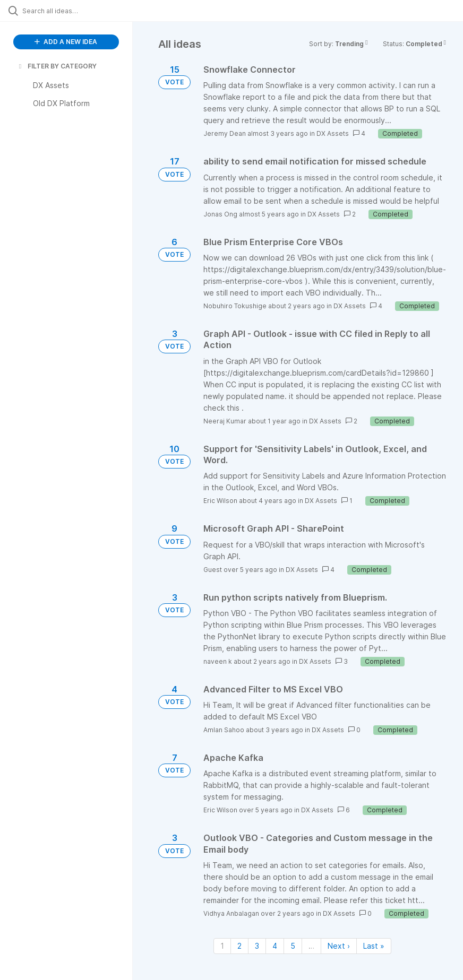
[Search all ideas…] (72, 11)
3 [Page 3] (257, 946)
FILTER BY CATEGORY (57, 66)
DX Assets (333, 133)
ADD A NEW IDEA (66, 42)
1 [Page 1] (222, 946)
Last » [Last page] (374, 946)
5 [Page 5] (293, 946)
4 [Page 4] (275, 946)
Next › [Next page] (339, 946)
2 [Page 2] (239, 946)
